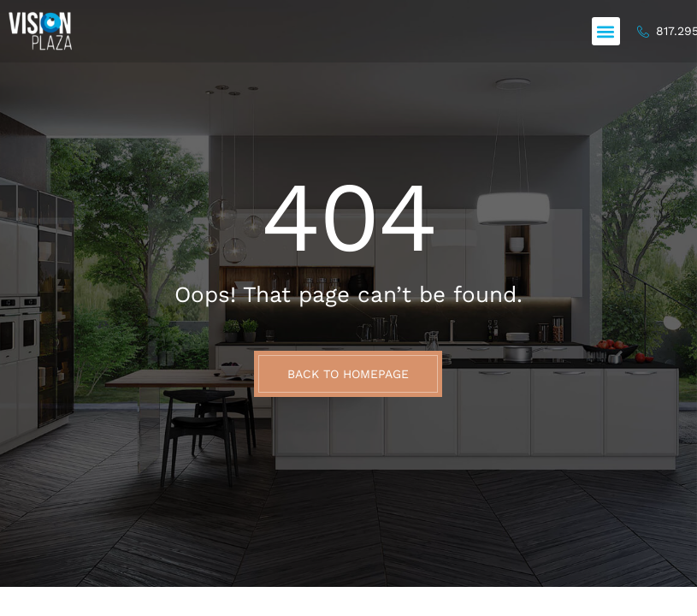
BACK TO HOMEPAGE (348, 374)
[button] (606, 31)
